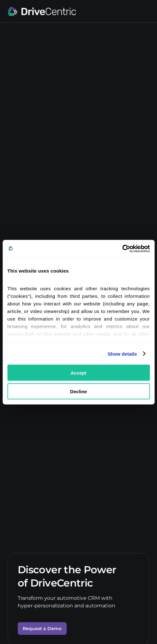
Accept (78, 373)
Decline (78, 391)
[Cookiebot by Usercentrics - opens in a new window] (122, 249)
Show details (122, 354)
